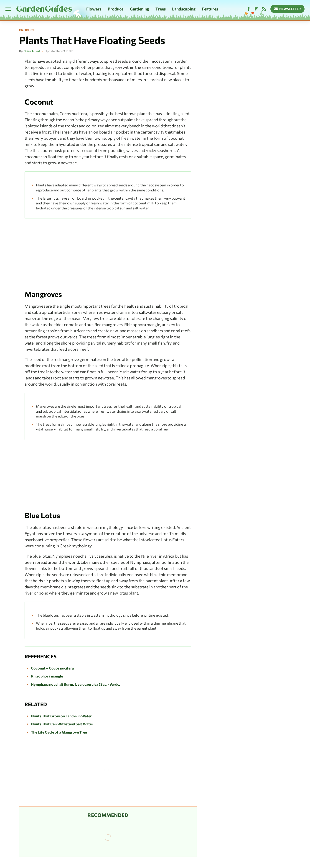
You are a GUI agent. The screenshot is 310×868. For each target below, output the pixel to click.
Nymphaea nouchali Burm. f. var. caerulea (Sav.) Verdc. (75, 684)
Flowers (94, 9)
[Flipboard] (256, 9)
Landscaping (184, 9)
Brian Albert (32, 51)
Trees (161, 9)
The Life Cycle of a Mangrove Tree (59, 732)
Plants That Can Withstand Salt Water (62, 724)
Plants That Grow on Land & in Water (61, 716)
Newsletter (288, 9)
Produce (116, 9)
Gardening (139, 9)
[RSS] (264, 9)
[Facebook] (249, 9)
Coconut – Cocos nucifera (52, 668)
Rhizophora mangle (47, 676)
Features (210, 9)
